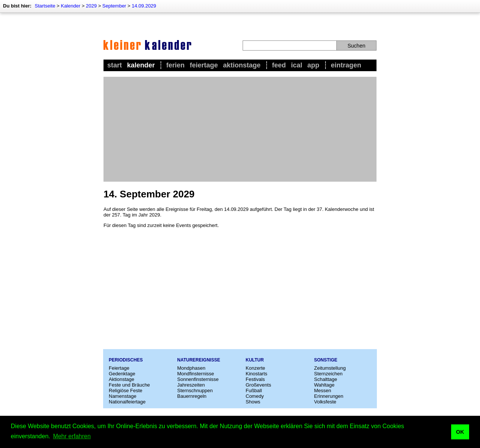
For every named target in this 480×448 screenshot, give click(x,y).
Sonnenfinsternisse (198, 379)
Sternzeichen (328, 374)
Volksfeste (325, 402)
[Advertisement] (240, 129)
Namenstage (123, 396)
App (313, 65)
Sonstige (326, 360)
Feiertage (204, 65)
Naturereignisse (199, 360)
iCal (297, 65)
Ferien (175, 65)
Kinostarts (256, 374)
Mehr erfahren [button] (72, 436)
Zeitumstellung (330, 368)
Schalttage (326, 379)
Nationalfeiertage (127, 402)
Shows (253, 402)
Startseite (45, 6)
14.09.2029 (144, 6)
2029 (91, 6)
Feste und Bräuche (129, 385)
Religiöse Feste (126, 391)
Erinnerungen (329, 396)
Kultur (255, 360)
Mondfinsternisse (196, 374)
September (114, 6)
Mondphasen (191, 368)
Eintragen (346, 65)
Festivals (255, 379)
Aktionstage (242, 65)
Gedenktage (122, 374)
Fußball (254, 391)
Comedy (255, 396)
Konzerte (255, 368)
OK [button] (460, 432)
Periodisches (126, 360)
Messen (323, 391)
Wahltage (324, 385)
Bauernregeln (192, 396)
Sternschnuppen (195, 391)
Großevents (258, 385)
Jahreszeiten (191, 385)
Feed (279, 65)
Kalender (70, 6)
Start (115, 65)
